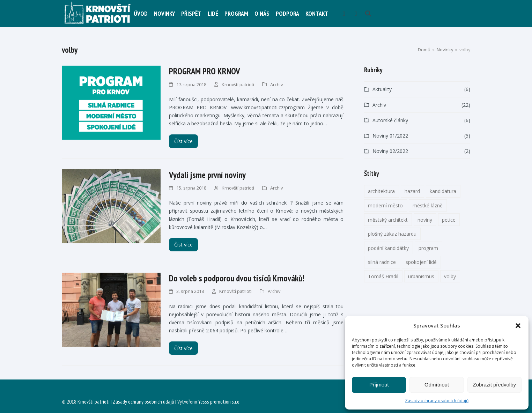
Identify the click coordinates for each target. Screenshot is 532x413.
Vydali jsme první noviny (207, 175)
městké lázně (428, 205)
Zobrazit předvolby (494, 385)
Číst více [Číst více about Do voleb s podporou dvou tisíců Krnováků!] (183, 348)
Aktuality (382, 89)
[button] (518, 326)
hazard (412, 191)
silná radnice (382, 262)
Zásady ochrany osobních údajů (437, 401)
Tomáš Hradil (383, 276)
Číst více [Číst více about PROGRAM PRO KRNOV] (183, 141)
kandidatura (443, 191)
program (428, 248)
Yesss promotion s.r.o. (219, 401)
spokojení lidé (421, 262)
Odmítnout (437, 385)
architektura (381, 191)
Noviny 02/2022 (390, 151)
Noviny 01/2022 (390, 136)
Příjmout (379, 385)
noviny (425, 220)
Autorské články (390, 120)
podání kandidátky (388, 248)
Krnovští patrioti (238, 84)
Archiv (276, 84)
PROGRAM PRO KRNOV (204, 71)
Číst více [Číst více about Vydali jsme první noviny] (183, 245)
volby (450, 276)
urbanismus (421, 276)
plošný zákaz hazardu (392, 234)
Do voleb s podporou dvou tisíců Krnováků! (237, 278)
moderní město (385, 205)
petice (449, 220)
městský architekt (388, 220)
